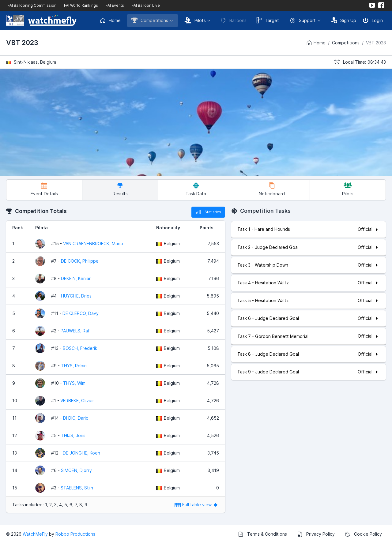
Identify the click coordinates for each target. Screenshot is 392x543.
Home (110, 21)
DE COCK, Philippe (80, 261)
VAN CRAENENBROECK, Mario (93, 243)
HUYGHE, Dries (76, 296)
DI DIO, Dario (76, 418)
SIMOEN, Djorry (76, 470)
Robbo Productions (75, 534)
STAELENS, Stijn (77, 488)
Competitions (150, 20)
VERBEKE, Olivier (77, 401)
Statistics (208, 212)
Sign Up (344, 20)
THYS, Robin (74, 366)
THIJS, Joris (73, 435)
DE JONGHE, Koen (81, 453)
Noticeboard (272, 189)
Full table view (197, 505)
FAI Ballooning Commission (32, 5)
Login (373, 20)
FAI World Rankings (81, 5)
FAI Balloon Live (146, 5)
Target (267, 20)
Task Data (196, 189)
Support (303, 21)
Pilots (195, 20)
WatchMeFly (35, 534)
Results (120, 189)
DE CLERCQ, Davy (81, 313)
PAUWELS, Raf (75, 331)
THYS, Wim (74, 383)
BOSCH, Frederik (80, 348)
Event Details (44, 189)
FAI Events (115, 5)
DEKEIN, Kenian (76, 278)
